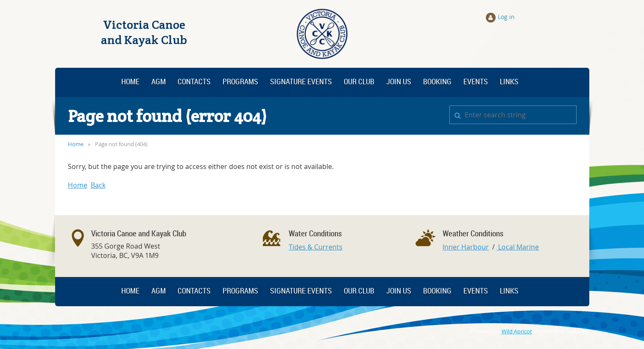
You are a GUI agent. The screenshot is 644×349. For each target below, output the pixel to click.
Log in (506, 17)
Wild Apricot (517, 331)
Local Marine (518, 247)
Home (76, 144)
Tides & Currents (316, 247)
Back (98, 185)
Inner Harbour (466, 247)
